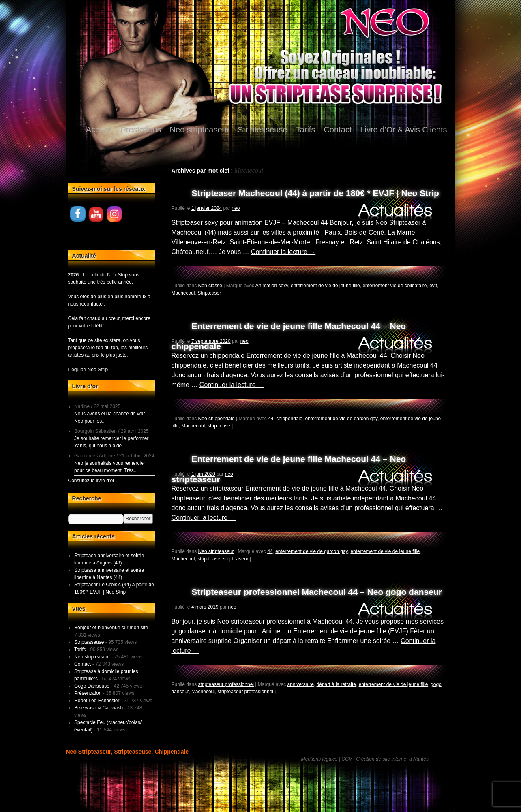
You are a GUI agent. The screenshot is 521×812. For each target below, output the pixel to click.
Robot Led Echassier (97, 701)
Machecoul (183, 293)
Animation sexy (272, 286)
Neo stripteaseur (200, 130)
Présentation (88, 693)
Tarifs (306, 130)
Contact (338, 130)
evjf (433, 286)
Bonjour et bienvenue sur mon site (111, 628)
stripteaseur (236, 559)
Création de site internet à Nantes (392, 759)
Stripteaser (209, 293)
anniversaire (301, 684)
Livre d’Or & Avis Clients (403, 130)
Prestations (141, 130)
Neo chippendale (217, 419)
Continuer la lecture (283, 252)
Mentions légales (319, 759)
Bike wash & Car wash (99, 708)
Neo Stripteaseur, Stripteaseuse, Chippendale (128, 752)
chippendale (289, 419)
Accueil (99, 130)
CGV (347, 759)
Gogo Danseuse (92, 686)
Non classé (210, 286)
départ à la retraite (336, 684)
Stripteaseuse (262, 130)
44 (271, 419)
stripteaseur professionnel (226, 684)
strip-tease (219, 426)
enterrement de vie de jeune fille (325, 286)
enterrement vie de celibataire (395, 286)
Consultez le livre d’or (91, 481)
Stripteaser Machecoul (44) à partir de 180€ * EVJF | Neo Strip (315, 193)
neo (236, 208)
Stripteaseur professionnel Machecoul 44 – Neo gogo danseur (317, 592)
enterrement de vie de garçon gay (342, 419)
